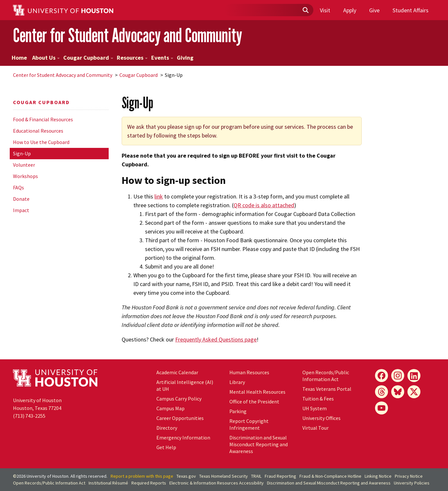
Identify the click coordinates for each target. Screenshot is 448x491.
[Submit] (305, 10)
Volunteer (24, 165)
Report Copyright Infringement (249, 424)
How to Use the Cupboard (41, 142)
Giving (185, 58)
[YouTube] (381, 408)
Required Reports (149, 483)
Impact (21, 210)
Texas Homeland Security (224, 476)
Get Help (166, 447)
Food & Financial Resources (43, 119)
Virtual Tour (315, 428)
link (159, 196)
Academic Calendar (177, 372)
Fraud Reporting (280, 476)
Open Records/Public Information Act (326, 376)
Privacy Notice (409, 476)
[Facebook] (381, 376)
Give (374, 10)
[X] (414, 392)
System (315, 408)
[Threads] (381, 392)
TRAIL (256, 476)
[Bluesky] (398, 392)
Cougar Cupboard (88, 58)
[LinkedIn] (414, 376)
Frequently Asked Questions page (216, 339)
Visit (325, 10)
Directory (167, 428)
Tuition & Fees (318, 399)
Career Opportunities (180, 418)
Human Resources (249, 372)
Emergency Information (183, 437)
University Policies (412, 483)
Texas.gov (186, 476)
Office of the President (254, 401)
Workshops (25, 176)
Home (19, 58)
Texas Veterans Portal (327, 389)
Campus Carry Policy (179, 399)
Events (162, 58)
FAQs (18, 187)
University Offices (321, 418)
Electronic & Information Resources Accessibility (217, 483)
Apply (350, 10)
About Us (46, 58)
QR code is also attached (264, 205)
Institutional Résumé (108, 483)
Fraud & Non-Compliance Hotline (330, 476)
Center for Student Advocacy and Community (127, 35)
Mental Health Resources (257, 392)
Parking (238, 411)
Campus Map (170, 408)
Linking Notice (378, 476)
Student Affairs (411, 10)
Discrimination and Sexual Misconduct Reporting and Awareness (259, 444)
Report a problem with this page (142, 476)
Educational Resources (38, 131)
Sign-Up (22, 153)
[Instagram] (398, 376)
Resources (132, 58)
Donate (21, 199)
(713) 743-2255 (29, 416)
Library (237, 382)
